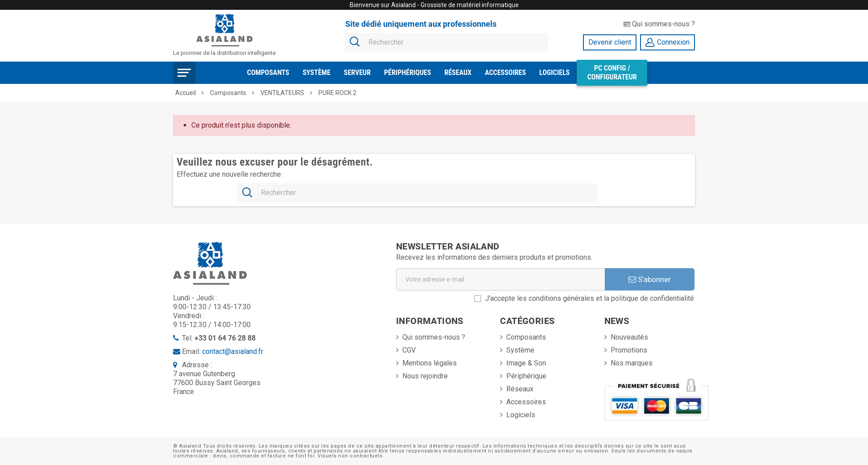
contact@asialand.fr (233, 351)
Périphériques (407, 73)
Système (316, 73)
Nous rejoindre (425, 376)
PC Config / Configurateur (612, 73)
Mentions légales (430, 363)
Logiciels (554, 73)
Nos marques (632, 363)
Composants (268, 73)
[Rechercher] (446, 43)
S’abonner (650, 279)
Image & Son (526, 363)
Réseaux (458, 73)
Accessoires (505, 73)
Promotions (629, 350)
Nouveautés (629, 337)
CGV (409, 350)
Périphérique (526, 376)
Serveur (357, 73)
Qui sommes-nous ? (659, 24)
